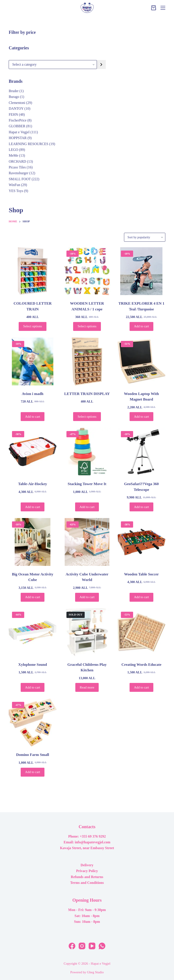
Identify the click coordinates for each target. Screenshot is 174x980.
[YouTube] (92, 946)
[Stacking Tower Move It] (87, 452)
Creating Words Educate (141, 665)
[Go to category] (101, 65)
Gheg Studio (95, 972)
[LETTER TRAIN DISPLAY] (87, 361)
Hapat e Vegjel (19, 132)
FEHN (13, 114)
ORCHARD (17, 161)
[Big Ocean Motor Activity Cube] (33, 542)
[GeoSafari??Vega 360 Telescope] (141, 452)
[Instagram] (82, 946)
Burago (14, 97)
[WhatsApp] (102, 946)
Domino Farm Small (32, 755)
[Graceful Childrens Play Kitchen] (87, 632)
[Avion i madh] (33, 361)
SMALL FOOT (20, 179)
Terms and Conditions (87, 883)
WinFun (14, 185)
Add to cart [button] (141, 326)
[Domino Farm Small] (33, 722)
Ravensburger (19, 173)
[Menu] (163, 8)
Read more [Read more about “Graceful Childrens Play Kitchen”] (87, 687)
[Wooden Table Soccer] (141, 542)
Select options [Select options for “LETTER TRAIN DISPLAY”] (87, 417)
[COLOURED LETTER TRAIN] (33, 271)
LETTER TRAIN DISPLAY (87, 394)
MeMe (13, 155)
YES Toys (16, 191)
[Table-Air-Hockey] (33, 452)
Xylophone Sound (33, 665)
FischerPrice (18, 120)
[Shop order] (145, 237)
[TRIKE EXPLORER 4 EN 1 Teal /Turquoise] (141, 271)
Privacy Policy (87, 871)
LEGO (13, 150)
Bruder (14, 91)
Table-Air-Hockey (33, 484)
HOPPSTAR (18, 138)
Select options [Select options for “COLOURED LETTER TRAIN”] (33, 326)
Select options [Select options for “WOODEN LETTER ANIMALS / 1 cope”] (87, 326)
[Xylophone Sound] (33, 632)
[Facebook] (72, 946)
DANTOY (16, 108)
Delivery (87, 865)
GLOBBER (17, 126)
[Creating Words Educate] (141, 632)
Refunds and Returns (87, 877)
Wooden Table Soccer (141, 574)
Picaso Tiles (17, 167)
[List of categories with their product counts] (53, 65)
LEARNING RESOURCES (28, 144)
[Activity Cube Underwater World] (87, 542)
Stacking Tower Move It (87, 484)
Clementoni (17, 103)
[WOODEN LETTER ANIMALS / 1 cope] (87, 271)
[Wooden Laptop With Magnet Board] (141, 361)
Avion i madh (33, 394)
